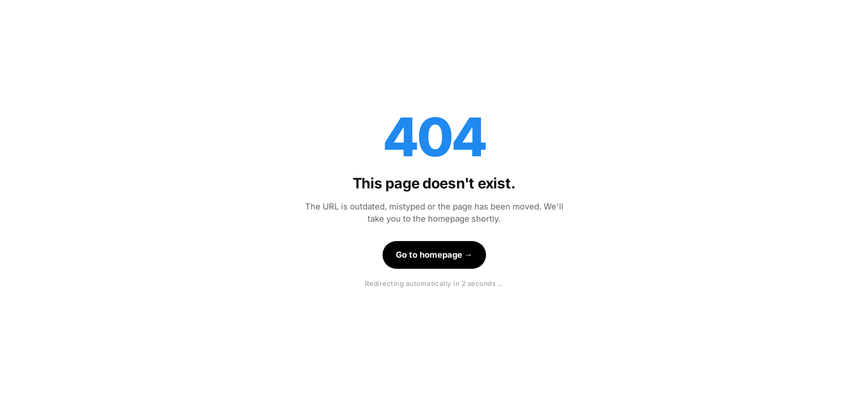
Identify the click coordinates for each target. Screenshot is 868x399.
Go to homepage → (434, 255)
